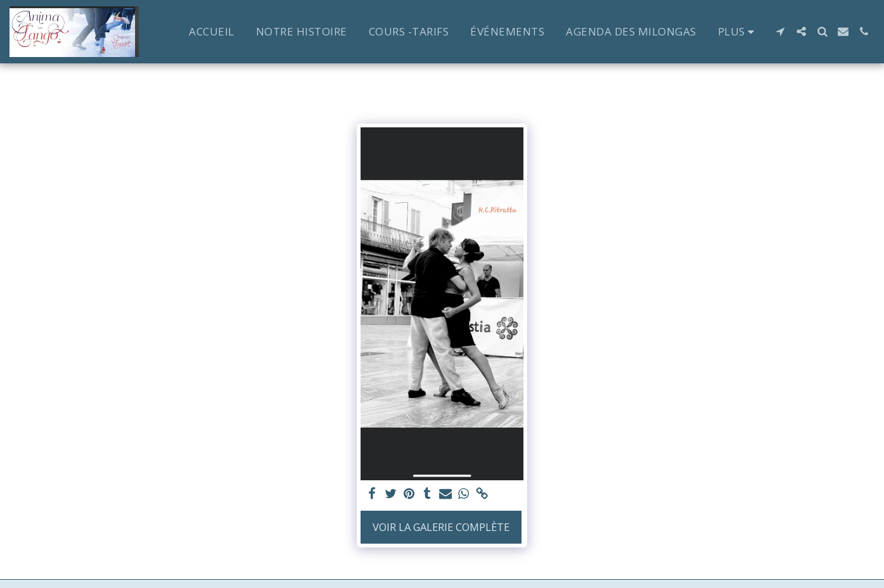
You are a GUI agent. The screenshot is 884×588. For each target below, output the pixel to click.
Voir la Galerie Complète (441, 527)
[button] (780, 31)
